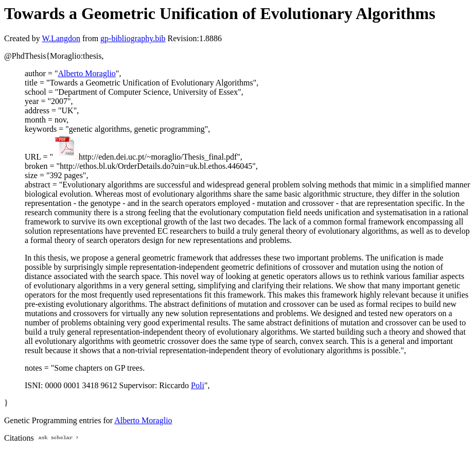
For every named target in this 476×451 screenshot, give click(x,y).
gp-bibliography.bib (133, 38)
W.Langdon (61, 38)
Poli (198, 385)
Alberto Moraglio (86, 73)
